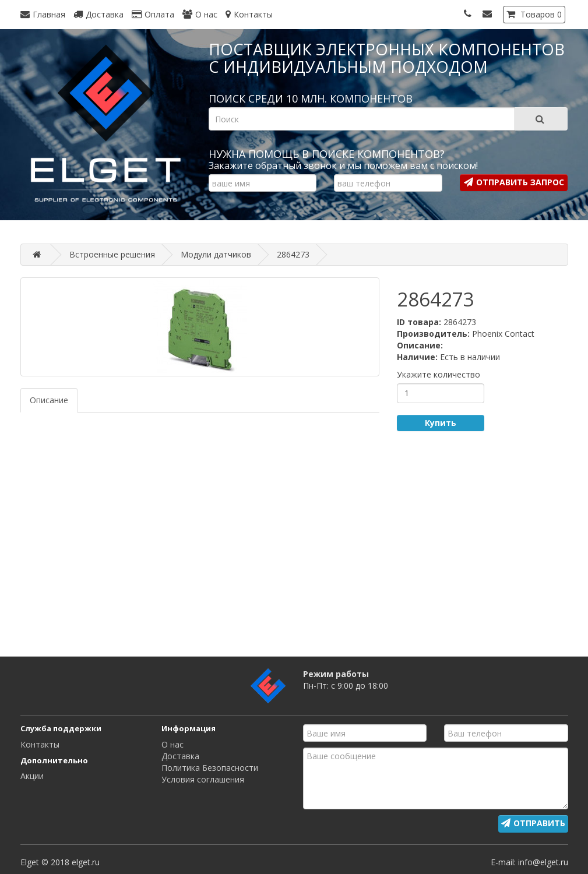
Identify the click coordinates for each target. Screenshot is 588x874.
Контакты (40, 744)
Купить (441, 423)
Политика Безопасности (210, 768)
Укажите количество (439, 374)
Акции (32, 776)
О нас (172, 744)
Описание (49, 400)
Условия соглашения (203, 779)
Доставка (180, 756)
